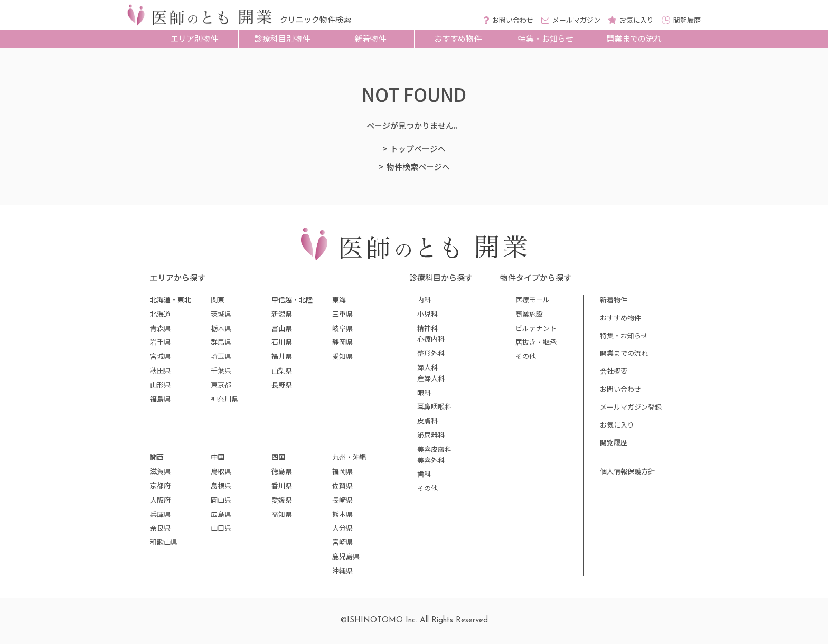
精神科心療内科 (431, 334)
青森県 (160, 328)
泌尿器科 (431, 435)
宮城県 (160, 356)
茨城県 (221, 314)
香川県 (282, 485)
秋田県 (160, 370)
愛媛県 (282, 500)
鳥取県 (221, 471)
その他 (427, 488)
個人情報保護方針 (627, 471)
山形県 (160, 385)
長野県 (282, 385)
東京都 (221, 385)
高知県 (282, 514)
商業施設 (529, 314)
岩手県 (160, 342)
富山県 (282, 328)
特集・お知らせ (546, 38)
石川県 (282, 342)
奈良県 (160, 528)
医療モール (533, 300)
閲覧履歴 (614, 442)
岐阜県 (342, 328)
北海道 (160, 314)
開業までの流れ (634, 38)
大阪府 (160, 500)
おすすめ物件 (458, 38)
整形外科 (431, 353)
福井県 (282, 356)
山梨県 (282, 370)
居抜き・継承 (536, 342)
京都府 (160, 485)
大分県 (342, 528)
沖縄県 (342, 570)
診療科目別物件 (282, 38)
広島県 (221, 514)
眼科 (424, 392)
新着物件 (370, 38)
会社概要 (614, 371)
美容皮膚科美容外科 (434, 454)
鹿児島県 (346, 556)
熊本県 (342, 514)
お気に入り (617, 425)
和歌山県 (164, 542)
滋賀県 (160, 471)
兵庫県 (160, 514)
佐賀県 (342, 485)
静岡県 (342, 342)
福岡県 (342, 471)
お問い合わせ (620, 389)
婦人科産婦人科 (431, 373)
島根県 (221, 485)
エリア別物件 (194, 38)
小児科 (427, 314)
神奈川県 (224, 399)
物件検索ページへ (418, 167)
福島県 (160, 399)
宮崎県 (342, 542)
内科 (424, 300)
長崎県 (342, 500)
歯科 (424, 474)
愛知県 (342, 356)
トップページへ (418, 149)
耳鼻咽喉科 (434, 406)
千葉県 (221, 370)
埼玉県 (221, 356)
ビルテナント (536, 328)
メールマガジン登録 (631, 407)
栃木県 (221, 328)
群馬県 (221, 342)
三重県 (342, 314)
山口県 (221, 528)
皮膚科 (427, 420)
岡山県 (221, 500)
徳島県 (282, 471)
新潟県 (282, 314)
